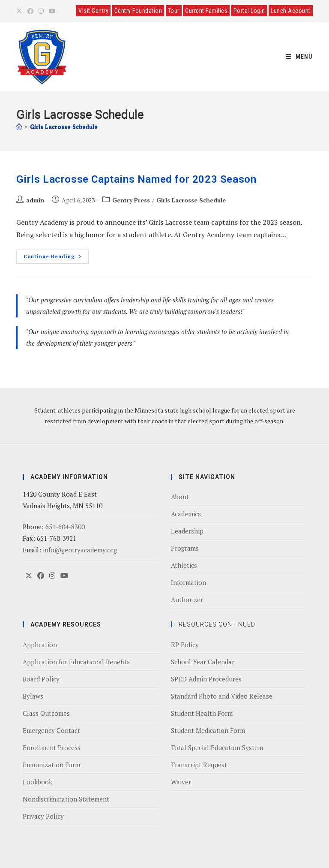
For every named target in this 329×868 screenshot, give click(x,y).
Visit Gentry (93, 11)
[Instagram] (52, 576)
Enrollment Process (52, 747)
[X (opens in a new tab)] (21, 11)
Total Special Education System (217, 747)
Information (188, 582)
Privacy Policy (43, 816)
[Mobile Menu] (299, 57)
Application (40, 645)
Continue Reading (56, 255)
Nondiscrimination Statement (66, 799)
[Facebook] (41, 576)
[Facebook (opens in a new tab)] (30, 11)
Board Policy (41, 679)
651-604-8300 (65, 527)
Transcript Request (199, 765)
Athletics (184, 565)
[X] (29, 576)
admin (35, 200)
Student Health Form (202, 713)
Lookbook (37, 782)
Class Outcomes (46, 713)
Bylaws (33, 696)
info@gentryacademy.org (80, 550)
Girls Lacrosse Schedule (64, 127)
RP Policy (185, 645)
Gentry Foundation (138, 11)
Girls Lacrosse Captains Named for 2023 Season (136, 179)
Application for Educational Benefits (76, 662)
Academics (186, 514)
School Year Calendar (203, 662)
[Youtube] (64, 576)
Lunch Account (291, 11)
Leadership (187, 531)
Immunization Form (51, 765)
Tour (174, 11)
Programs (185, 548)
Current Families (206, 11)
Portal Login (249, 11)
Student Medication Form (208, 730)
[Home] (19, 127)
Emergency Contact (51, 730)
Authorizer (187, 600)
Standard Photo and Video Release (222, 696)
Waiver (181, 782)
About (180, 497)
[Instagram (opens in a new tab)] (41, 11)
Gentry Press (131, 200)
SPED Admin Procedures (206, 679)
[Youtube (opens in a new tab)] (52, 11)
